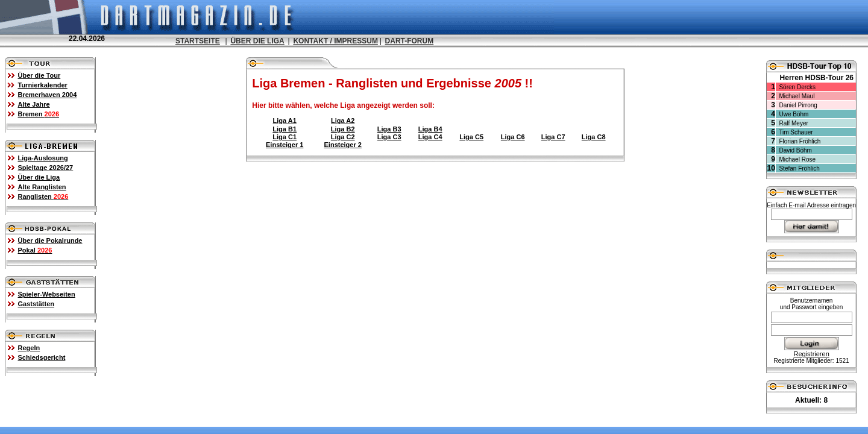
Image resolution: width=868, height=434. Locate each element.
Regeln (29, 348)
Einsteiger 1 (285, 145)
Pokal (35, 250)
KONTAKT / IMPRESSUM (335, 41)
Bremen (39, 114)
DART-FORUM (410, 41)
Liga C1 (285, 137)
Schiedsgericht (42, 357)
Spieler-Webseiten (47, 294)
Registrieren (811, 354)
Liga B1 (285, 129)
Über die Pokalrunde (50, 241)
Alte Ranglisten (42, 187)
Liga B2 (343, 129)
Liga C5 (471, 137)
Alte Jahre (34, 104)
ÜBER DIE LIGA (257, 41)
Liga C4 (430, 137)
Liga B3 (389, 129)
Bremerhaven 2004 (48, 95)
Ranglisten (43, 197)
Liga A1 (285, 121)
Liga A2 (343, 121)
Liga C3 (389, 137)
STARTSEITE (198, 41)
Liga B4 (430, 129)
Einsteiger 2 (343, 145)
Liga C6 (513, 137)
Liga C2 (343, 137)
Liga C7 (553, 137)
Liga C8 (594, 137)
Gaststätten (36, 304)
